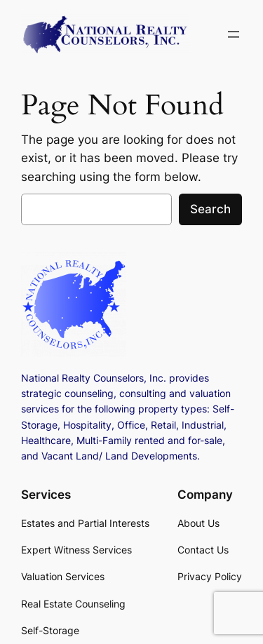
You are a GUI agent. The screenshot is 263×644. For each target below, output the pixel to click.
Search (210, 209)
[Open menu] (234, 34)
